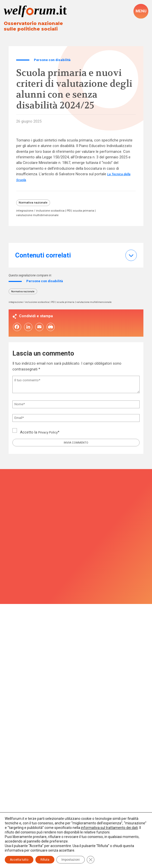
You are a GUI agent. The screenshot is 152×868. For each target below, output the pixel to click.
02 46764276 (78, 701)
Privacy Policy (50, 436)
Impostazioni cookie (76, 808)
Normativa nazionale (34, 204)
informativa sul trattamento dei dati (109, 828)
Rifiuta (45, 860)
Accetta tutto (19, 860)
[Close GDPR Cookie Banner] (91, 860)
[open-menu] (141, 11)
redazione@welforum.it (76, 710)
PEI (73, 212)
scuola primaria (90, 212)
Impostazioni (71, 860)
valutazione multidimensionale (39, 217)
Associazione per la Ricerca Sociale (76, 670)
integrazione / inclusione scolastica (42, 212)
